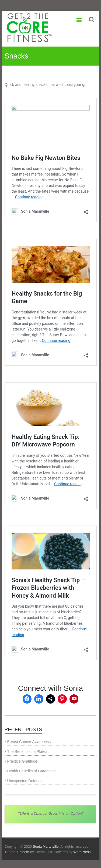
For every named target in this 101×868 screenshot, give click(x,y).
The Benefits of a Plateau (28, 752)
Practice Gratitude (22, 761)
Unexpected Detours (25, 781)
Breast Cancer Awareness (29, 742)
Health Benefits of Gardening (32, 771)
